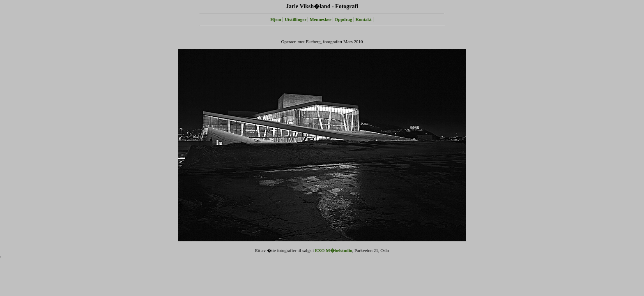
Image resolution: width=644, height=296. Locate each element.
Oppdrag (344, 19)
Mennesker (321, 19)
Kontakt (364, 19)
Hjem (276, 19)
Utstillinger (296, 19)
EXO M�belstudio (334, 250)
